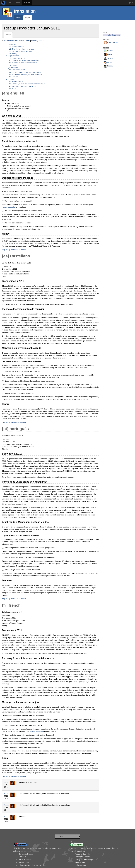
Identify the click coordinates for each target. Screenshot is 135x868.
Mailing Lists (24, 862)
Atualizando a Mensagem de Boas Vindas (26, 75)
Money (13, 54)
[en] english (11, 44)
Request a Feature (83, 857)
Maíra (6, 782)
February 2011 (37, 41)
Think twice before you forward (21, 49)
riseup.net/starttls (9, 207)
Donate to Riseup (26, 854)
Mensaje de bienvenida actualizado (23, 63)
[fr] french (11, 79)
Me (10, 3)
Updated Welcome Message (21, 51)
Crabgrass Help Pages (84, 860)
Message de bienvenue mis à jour (23, 86)
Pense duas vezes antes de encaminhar (25, 72)
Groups (27, 3)
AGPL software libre (107, 848)
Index (28, 41)
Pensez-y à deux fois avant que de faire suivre (27, 84)
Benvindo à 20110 (17, 70)
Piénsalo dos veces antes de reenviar (24, 61)
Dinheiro (13, 77)
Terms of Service (39, 865)
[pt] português (12, 68)
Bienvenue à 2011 (17, 82)
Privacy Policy (24, 865)
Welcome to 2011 (17, 47)
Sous (12, 89)
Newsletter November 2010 (14, 41)
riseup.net (33, 848)
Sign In (130, 3)
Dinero (13, 65)
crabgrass (93, 848)
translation (25, 11)
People (18, 3)
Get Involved (80, 862)
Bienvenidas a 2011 (18, 58)
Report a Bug (80, 854)
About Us (22, 857)
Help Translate (81, 865)
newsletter (107, 35)
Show (8, 35)
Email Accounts (25, 860)
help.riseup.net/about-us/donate (14, 250)
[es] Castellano (13, 56)
